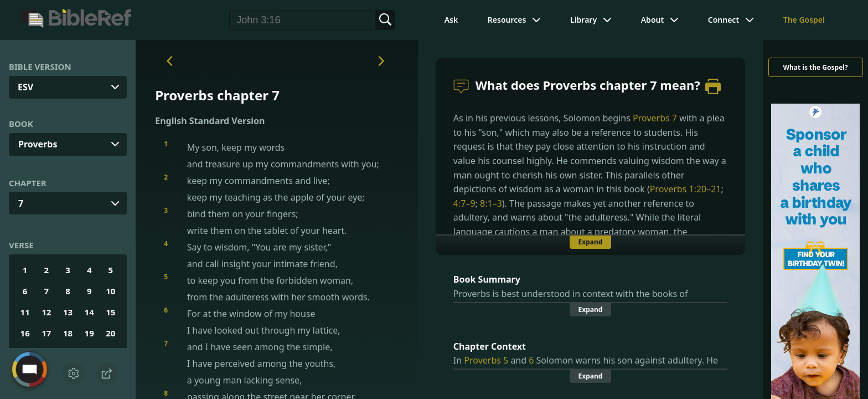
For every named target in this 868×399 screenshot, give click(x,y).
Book (21, 124)
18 (68, 333)
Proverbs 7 (655, 118)
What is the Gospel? (815, 67)
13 (68, 312)
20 (110, 333)
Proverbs (38, 144)
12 (46, 312)
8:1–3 (491, 203)
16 (25, 333)
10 (110, 291)
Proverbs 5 (486, 360)
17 (46, 333)
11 (25, 312)
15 (110, 312)
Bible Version (40, 66)
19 (89, 333)
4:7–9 (464, 203)
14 (89, 312)
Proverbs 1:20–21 (686, 189)
